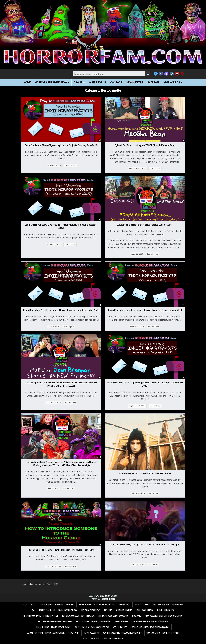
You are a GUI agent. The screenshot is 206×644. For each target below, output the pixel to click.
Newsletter (135, 82)
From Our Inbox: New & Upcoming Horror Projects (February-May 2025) (145, 310)
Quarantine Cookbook (91, 635)
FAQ (56, 587)
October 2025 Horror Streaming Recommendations (46, 635)
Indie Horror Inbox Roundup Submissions (113, 619)
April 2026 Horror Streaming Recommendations (57, 607)
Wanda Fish (153, 496)
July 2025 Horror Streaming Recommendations (55, 624)
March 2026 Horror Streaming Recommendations (150, 624)
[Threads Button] (166, 74)
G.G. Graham (153, 567)
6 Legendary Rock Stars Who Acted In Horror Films (145, 476)
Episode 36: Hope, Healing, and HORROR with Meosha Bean (145, 145)
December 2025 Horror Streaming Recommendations (164, 607)
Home (27, 82)
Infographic (137, 619)
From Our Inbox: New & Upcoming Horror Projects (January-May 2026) (61, 145)
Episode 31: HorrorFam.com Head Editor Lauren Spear (145, 225)
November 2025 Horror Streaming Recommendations (150, 630)
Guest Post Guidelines (124, 613)
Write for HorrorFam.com (114, 641)
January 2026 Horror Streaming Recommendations (164, 619)
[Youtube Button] (177, 74)
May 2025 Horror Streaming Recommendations (53, 630)
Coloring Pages (125, 607)
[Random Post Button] (182, 74)
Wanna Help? (96, 641)
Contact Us (40, 587)
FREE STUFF (108, 613)
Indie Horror (172, 82)
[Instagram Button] (172, 74)
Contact (116, 82)
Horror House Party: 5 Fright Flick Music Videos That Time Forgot (145, 547)
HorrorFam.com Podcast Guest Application (78, 619)
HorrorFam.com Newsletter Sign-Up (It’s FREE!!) (41, 619)
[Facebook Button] (161, 74)
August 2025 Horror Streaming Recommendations (97, 607)
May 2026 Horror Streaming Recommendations (92, 630)
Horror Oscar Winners (144, 613)
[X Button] (156, 74)
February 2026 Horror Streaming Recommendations (58, 613)
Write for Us (97, 82)
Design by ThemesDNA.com (103, 601)
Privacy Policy (27, 587)
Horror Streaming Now (51, 82)
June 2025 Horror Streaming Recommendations (93, 624)
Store (85, 641)
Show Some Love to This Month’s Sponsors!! (163, 635)
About (78, 82)
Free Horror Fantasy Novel (91, 613)
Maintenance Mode (121, 624)
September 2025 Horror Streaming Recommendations (123, 635)
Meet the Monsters (120, 630)
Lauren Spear (70, 165)
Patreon (153, 82)
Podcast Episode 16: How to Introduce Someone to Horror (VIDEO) (61, 552)
